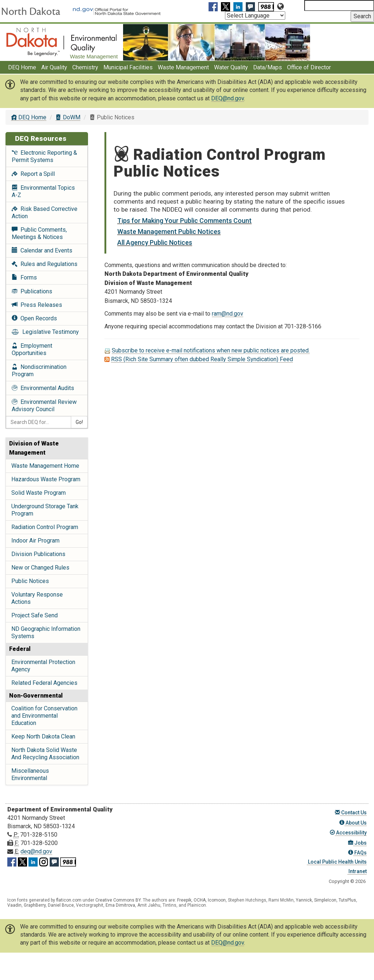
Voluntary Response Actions (37, 598)
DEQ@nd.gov (228, 98)
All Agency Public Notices (155, 242)
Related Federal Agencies (44, 683)
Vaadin (14, 905)
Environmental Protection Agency (43, 666)
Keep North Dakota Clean (43, 736)
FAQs (357, 853)
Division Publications (38, 554)
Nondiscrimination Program (39, 371)
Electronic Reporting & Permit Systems (44, 156)
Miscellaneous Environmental (30, 774)
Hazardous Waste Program (46, 479)
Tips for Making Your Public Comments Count (184, 221)
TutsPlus (347, 900)
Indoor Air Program (35, 541)
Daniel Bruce (61, 905)
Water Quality (231, 67)
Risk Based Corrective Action (45, 213)
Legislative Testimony (45, 332)
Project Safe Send (35, 615)
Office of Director (309, 67)
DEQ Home (22, 67)
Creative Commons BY (118, 900)
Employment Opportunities (32, 349)
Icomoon (217, 900)
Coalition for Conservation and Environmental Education (44, 716)
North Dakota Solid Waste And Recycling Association (45, 754)
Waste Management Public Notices (169, 232)
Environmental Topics (43, 191)
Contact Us (351, 813)
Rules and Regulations (45, 264)
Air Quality (54, 67)
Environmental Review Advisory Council (44, 406)
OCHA (200, 900)
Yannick (304, 900)
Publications (32, 291)
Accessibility (348, 833)
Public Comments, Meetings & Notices (39, 233)
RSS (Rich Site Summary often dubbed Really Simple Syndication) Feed (202, 359)
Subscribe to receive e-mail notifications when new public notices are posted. (211, 350)
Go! (79, 422)
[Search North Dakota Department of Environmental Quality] (339, 5)
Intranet (357, 871)
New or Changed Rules (40, 568)
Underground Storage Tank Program (45, 510)
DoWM (68, 117)
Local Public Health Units (337, 862)
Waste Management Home (45, 466)
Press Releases (37, 305)
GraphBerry (35, 905)
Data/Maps (268, 67)
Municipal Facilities (128, 67)
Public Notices (30, 581)
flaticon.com (69, 900)
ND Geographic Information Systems (46, 632)
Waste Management (183, 67)
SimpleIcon (325, 900)
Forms (24, 277)
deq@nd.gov (36, 851)
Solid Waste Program (39, 493)
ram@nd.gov (228, 314)
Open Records (34, 318)
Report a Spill (33, 174)
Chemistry (85, 67)
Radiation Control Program (45, 527)
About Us (353, 823)
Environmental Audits (43, 388)
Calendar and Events (42, 250)
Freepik (184, 900)
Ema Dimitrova (120, 905)
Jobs (357, 843)
